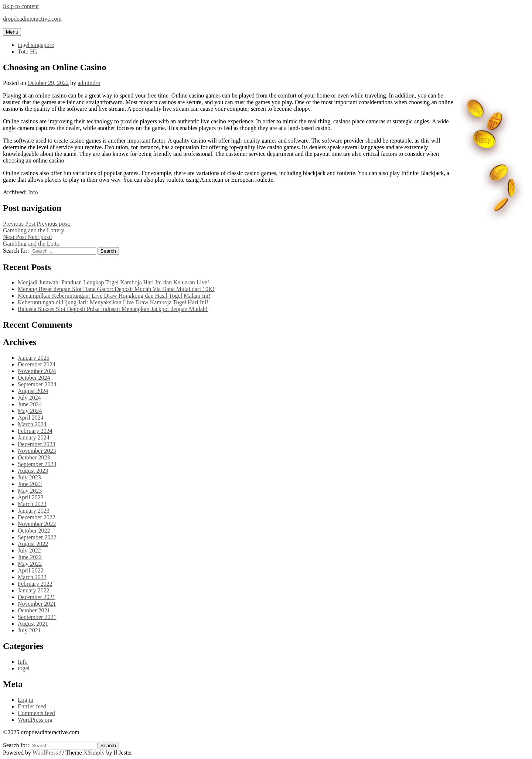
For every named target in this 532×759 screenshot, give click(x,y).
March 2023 (32, 504)
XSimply (94, 753)
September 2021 (37, 617)
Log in (25, 700)
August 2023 (33, 471)
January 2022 (34, 590)
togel (24, 668)
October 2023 (34, 457)
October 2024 (34, 378)
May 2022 (30, 564)
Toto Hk (28, 52)
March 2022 (32, 577)
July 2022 (29, 551)
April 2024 (31, 418)
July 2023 (29, 477)
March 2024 (32, 424)
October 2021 (34, 610)
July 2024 (29, 398)
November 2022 (37, 524)
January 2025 (34, 358)
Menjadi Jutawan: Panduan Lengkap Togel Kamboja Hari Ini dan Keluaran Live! (113, 282)
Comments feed (36, 713)
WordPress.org (35, 720)
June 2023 (30, 484)
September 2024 (37, 384)
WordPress (45, 753)
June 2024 (30, 404)
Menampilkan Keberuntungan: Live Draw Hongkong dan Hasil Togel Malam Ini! (114, 296)
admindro (89, 83)
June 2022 (30, 557)
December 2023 (37, 444)
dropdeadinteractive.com (32, 19)
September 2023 (37, 464)
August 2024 (33, 391)
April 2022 (31, 570)
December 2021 (37, 597)
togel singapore (36, 45)
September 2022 (37, 537)
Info (33, 192)
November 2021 (37, 604)
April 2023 (31, 497)
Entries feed (32, 706)
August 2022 (33, 544)
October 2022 (34, 531)
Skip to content (21, 6)
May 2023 (30, 491)
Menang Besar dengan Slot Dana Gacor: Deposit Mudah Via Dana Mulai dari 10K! (116, 289)
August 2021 (33, 624)
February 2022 (35, 584)
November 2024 (37, 371)
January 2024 (34, 437)
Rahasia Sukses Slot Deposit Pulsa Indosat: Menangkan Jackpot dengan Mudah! (113, 309)
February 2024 (35, 431)
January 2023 (34, 511)
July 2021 (29, 630)
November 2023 (37, 451)
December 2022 (37, 517)
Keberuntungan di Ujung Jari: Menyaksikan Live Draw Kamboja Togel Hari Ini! (113, 302)
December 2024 (37, 364)
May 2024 (30, 411)
